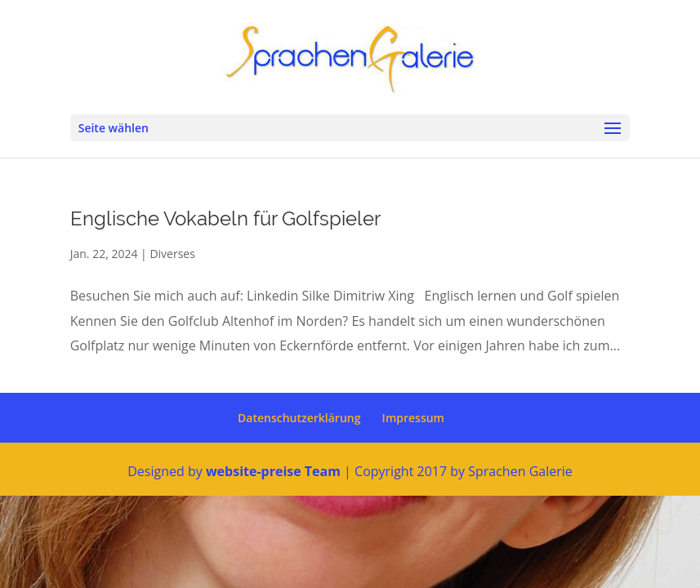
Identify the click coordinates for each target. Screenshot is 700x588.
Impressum (413, 418)
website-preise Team (273, 471)
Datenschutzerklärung (299, 418)
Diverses (172, 254)
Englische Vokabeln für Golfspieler (225, 218)
